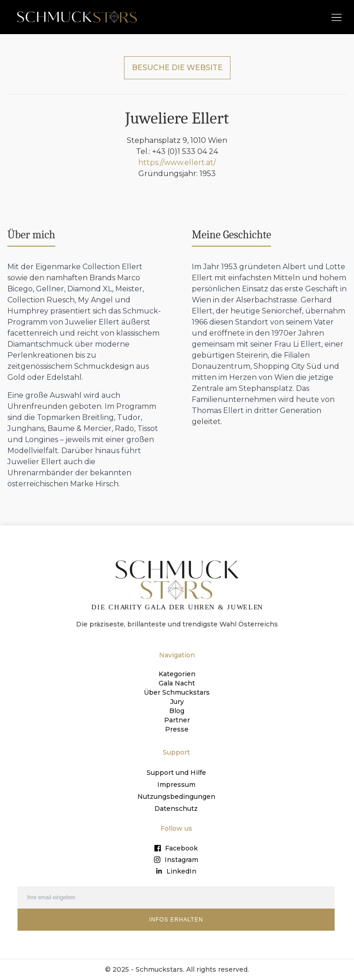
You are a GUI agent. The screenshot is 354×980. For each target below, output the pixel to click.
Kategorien (177, 674)
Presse (177, 729)
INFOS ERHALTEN (176, 920)
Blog (177, 711)
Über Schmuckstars (177, 692)
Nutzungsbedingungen (176, 797)
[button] (336, 17)
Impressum (176, 785)
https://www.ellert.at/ (177, 162)
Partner (177, 720)
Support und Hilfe (176, 773)
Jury (177, 702)
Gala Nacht (177, 683)
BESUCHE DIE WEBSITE (177, 68)
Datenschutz (176, 809)
